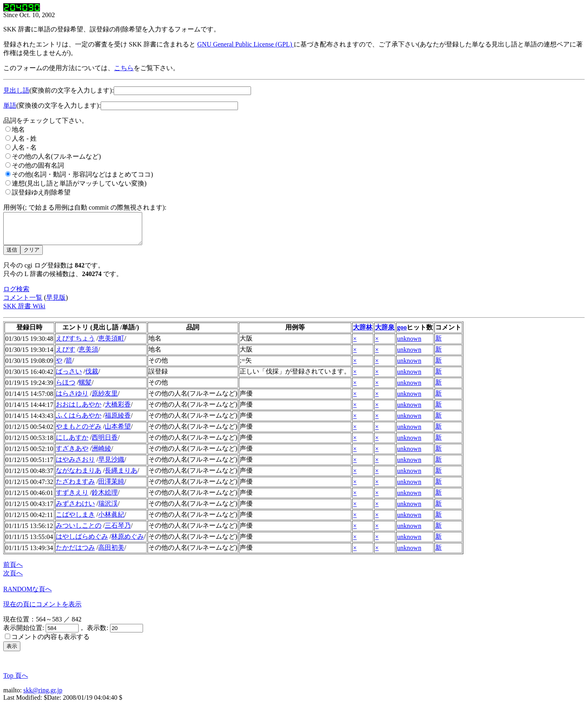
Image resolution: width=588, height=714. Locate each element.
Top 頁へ (16, 682)
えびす (66, 355)
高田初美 (111, 554)
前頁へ (13, 571)
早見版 (56, 304)
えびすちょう (75, 344)
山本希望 (118, 432)
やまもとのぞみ (79, 432)
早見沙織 (111, 465)
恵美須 (88, 355)
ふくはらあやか (79, 421)
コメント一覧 (23, 304)
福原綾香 (118, 421)
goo (402, 333)
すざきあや (72, 454)
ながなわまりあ (79, 476)
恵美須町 (111, 344)
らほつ (66, 388)
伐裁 (92, 377)
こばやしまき (75, 521)
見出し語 (16, 90)
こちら (124, 68)
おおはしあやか (79, 410)
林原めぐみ (128, 543)
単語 (10, 105)
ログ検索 (16, 295)
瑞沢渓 (108, 510)
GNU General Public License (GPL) (246, 44)
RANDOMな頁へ (28, 595)
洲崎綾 (101, 454)
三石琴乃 (118, 532)
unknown (409, 345)
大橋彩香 (118, 410)
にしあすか (72, 443)
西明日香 (105, 443)
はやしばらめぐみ (82, 543)
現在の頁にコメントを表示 (42, 610)
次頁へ (13, 579)
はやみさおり (75, 465)
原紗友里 (105, 399)
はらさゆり (72, 399)
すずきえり (72, 498)
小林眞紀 (111, 521)
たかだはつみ (75, 554)
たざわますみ (75, 487)
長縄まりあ (121, 476)
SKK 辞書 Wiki (24, 312)
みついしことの (79, 532)
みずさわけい (75, 510)
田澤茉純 (111, 487)
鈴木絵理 (105, 498)
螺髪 (85, 388)
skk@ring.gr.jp (43, 696)
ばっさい (69, 377)
